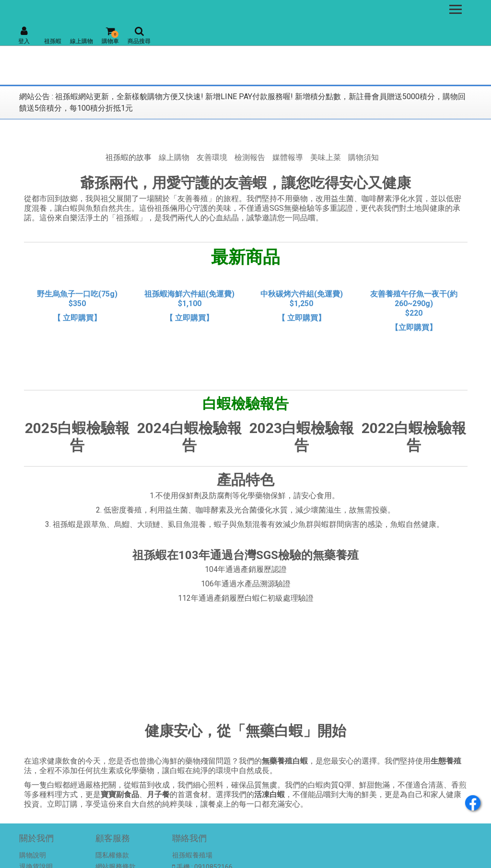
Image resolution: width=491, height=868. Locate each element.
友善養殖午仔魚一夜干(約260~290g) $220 (414, 303)
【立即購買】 (414, 327)
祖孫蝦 (53, 41)
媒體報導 (288, 157)
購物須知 (363, 157)
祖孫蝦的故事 (129, 157)
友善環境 (212, 157)
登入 (24, 35)
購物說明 (33, 855)
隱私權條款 (112, 855)
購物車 (110, 35)
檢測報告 (250, 157)
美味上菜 (326, 157)
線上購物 (82, 41)
